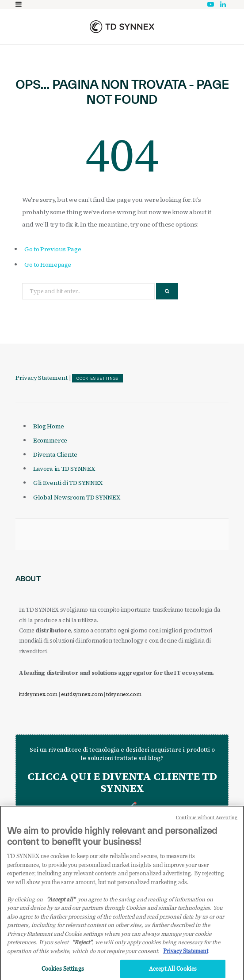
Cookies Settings (97, 378)
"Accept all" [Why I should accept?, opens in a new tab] (61, 903)
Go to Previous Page (53, 249)
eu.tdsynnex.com (82, 694)
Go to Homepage (48, 265)
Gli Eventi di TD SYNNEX (68, 483)
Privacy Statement (42, 378)
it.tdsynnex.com (38, 694)
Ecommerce (50, 440)
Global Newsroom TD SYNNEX (76, 497)
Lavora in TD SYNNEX (64, 469)
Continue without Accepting (207, 821)
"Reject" (82, 946)
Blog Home (49, 426)
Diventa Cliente (55, 454)
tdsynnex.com (124, 694)
